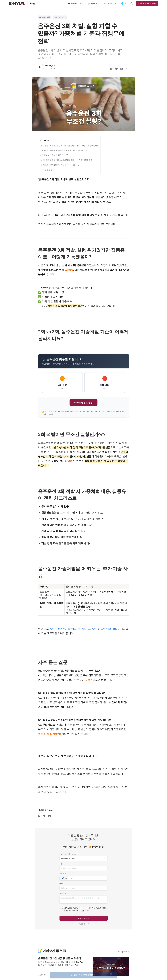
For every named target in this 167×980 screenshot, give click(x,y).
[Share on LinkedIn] (122, 69)
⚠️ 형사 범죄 (60, 17)
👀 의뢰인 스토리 (76, 3)
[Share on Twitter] (117, 69)
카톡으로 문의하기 (147, 3)
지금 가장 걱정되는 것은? (69, 854)
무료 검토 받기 (83, 918)
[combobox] (84, 858)
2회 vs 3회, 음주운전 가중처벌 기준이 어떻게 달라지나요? (64, 150)
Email (62, 884)
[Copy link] (127, 69)
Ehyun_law (50, 66)
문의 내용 (63, 893)
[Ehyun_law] (41, 67)
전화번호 (63, 874)
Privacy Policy (83, 924)
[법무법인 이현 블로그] (17, 3)
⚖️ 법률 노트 (93, 3)
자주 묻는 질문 (47, 170)
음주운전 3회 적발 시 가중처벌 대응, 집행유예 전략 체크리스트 (66, 160)
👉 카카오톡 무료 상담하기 (84, 975)
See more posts (122, 952)
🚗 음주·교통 (45, 17)
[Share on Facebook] (111, 69)
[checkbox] (62, 908)
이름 (61, 864)
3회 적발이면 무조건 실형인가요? (54, 155)
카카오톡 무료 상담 (83, 403)
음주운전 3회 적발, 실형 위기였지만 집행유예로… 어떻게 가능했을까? (69, 146)
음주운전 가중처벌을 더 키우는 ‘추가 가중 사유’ (60, 165)
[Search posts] (132, 3)
